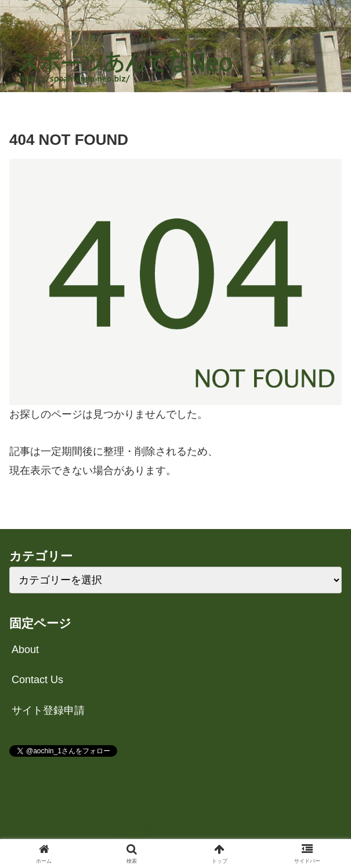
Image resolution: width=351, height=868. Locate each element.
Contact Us (37, 680)
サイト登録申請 (48, 710)
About (25, 650)
